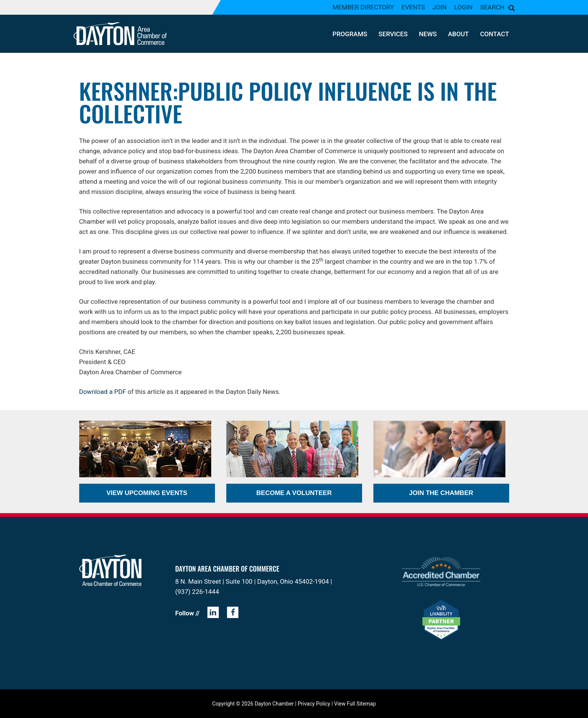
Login (463, 7)
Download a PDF (103, 392)
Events (413, 7)
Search (492, 7)
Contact (495, 34)
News (428, 34)
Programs (350, 34)
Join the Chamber (441, 493)
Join (440, 7)
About (458, 34)
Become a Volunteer (294, 493)
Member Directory (363, 7)
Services (393, 34)
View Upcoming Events (147, 493)
